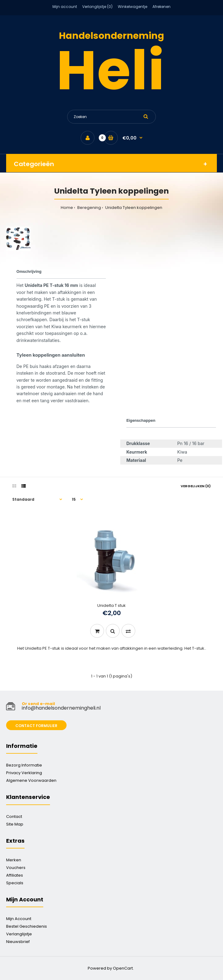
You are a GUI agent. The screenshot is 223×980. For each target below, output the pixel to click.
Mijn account (65, 7)
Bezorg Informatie (24, 765)
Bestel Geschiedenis (27, 926)
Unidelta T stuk (111, 605)
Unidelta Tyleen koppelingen (133, 208)
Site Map (15, 824)
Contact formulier (36, 726)
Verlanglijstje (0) (97, 7)
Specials (15, 883)
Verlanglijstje (19, 934)
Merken (14, 860)
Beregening (89, 208)
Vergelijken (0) (196, 486)
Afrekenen (161, 7)
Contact (14, 817)
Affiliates (15, 875)
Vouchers (16, 868)
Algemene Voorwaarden (31, 780)
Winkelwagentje (133, 7)
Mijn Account (19, 919)
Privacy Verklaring (24, 773)
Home (67, 208)
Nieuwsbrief (18, 942)
